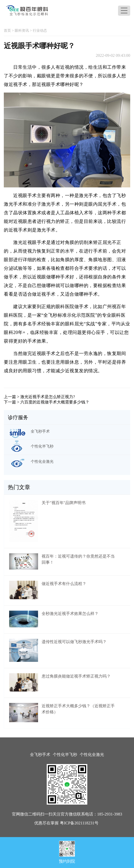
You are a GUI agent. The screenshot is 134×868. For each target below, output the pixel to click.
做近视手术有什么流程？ (64, 584)
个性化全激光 (92, 755)
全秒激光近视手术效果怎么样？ (70, 614)
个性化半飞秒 (65, 755)
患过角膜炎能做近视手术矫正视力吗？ (76, 676)
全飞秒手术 (40, 755)
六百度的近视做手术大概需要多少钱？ (55, 402)
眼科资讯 (22, 31)
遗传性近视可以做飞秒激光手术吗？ (74, 642)
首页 (7, 31)
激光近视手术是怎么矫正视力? (48, 397)
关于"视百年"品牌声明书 (64, 503)
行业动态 (40, 31)
